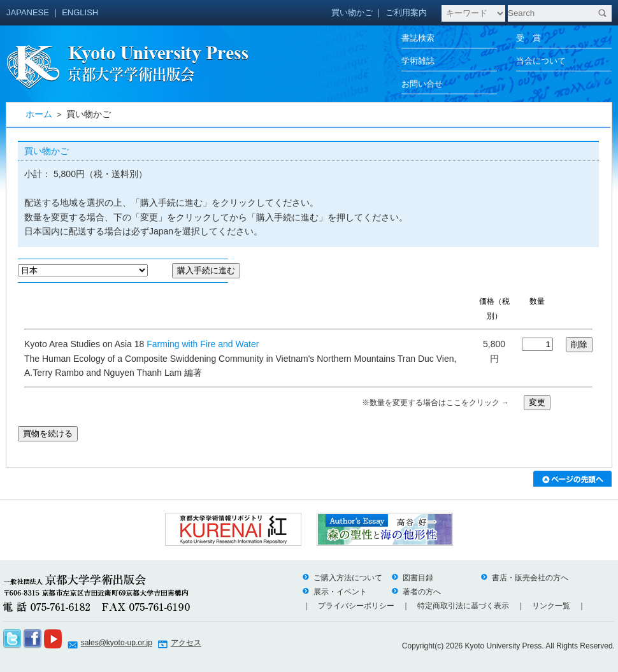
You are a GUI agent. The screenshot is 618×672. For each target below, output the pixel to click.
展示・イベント (334, 592)
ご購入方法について (342, 578)
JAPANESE (28, 12)
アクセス (186, 643)
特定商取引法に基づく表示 (463, 606)
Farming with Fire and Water (203, 344)
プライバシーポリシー (356, 606)
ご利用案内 (406, 12)
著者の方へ (416, 592)
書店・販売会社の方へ (524, 578)
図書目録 (412, 578)
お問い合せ (422, 84)
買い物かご (352, 12)
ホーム (39, 114)
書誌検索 (418, 38)
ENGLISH (80, 12)
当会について (541, 61)
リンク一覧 (551, 606)
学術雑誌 (418, 61)
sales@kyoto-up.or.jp (117, 643)
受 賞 (528, 38)
